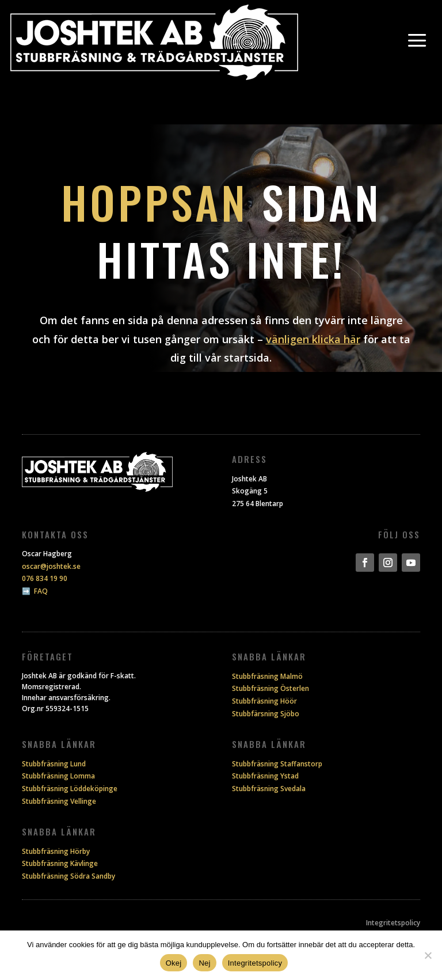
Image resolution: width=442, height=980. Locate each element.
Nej (204, 963)
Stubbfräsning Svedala (269, 789)
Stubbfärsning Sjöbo (266, 714)
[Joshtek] (154, 42)
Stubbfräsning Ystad (265, 776)
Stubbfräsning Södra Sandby (68, 876)
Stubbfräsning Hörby (56, 851)
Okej (174, 963)
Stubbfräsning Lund (54, 764)
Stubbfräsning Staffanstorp (277, 764)
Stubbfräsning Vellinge (59, 801)
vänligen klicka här (313, 339)
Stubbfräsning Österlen (270, 688)
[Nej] (428, 955)
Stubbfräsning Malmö (267, 676)
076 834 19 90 (45, 578)
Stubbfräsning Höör (264, 701)
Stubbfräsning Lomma (58, 776)
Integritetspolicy (393, 923)
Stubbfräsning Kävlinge (60, 863)
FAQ (41, 591)
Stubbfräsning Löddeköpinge (70, 789)
